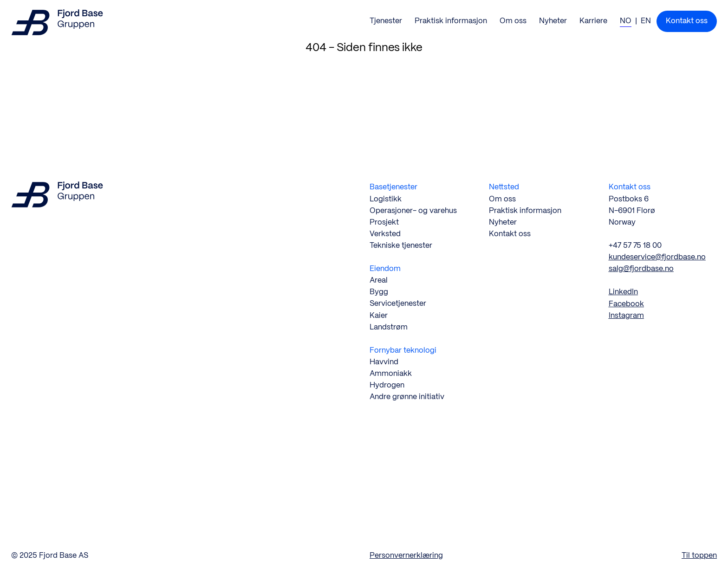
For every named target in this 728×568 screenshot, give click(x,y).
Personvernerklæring (406, 556)
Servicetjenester (398, 304)
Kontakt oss (510, 234)
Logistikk (386, 199)
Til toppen (699, 556)
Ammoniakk (391, 374)
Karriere (593, 21)
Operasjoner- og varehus (413, 211)
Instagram (626, 316)
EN (646, 21)
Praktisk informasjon (525, 211)
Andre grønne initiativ (407, 397)
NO (626, 21)
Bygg (379, 292)
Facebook (626, 304)
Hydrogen (387, 385)
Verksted (385, 234)
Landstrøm (389, 327)
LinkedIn (623, 292)
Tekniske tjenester (401, 246)
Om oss (502, 199)
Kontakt (687, 21)
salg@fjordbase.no (641, 269)
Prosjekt (384, 223)
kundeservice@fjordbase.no (657, 257)
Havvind (384, 362)
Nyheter (553, 21)
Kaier (379, 316)
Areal (379, 281)
